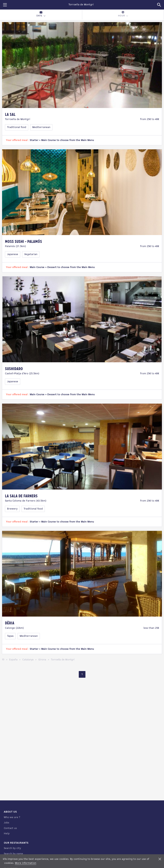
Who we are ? (12, 817)
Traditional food (17, 127)
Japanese (13, 254)
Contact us (10, 828)
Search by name (13, 854)
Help (7, 834)
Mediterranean (41, 127)
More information (26, 863)
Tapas (10, 636)
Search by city (12, 848)
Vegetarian (31, 254)
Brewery (12, 509)
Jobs (6, 823)
